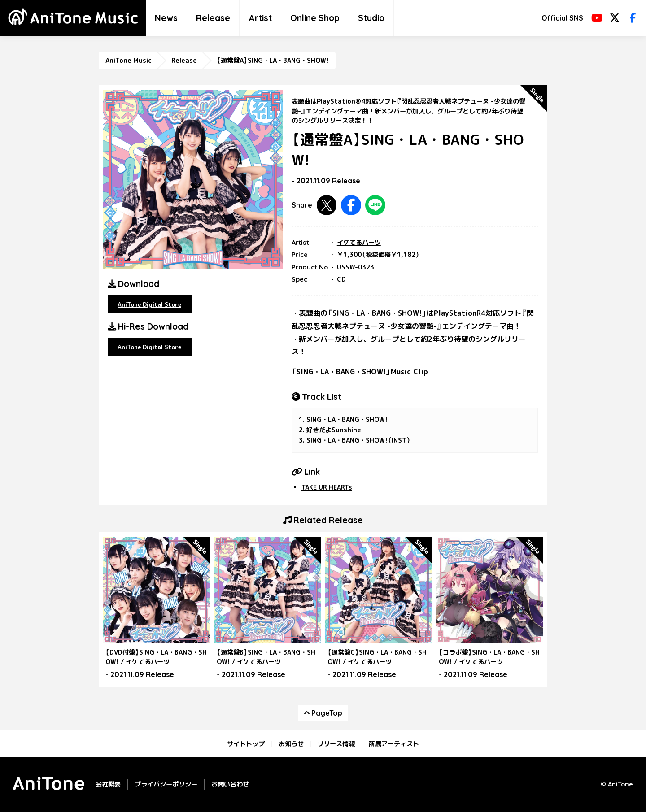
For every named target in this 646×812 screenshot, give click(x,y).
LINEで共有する (375, 205)
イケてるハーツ (359, 243)
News (166, 18)
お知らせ (291, 744)
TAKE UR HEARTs (327, 487)
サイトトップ (246, 744)
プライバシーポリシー (166, 784)
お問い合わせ (230, 784)
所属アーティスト (394, 744)
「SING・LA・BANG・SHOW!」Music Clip (360, 372)
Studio (371, 18)
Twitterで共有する (327, 205)
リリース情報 (336, 744)
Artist (260, 18)
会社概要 (108, 784)
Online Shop (315, 18)
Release (213, 18)
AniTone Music (129, 61)
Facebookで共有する (351, 205)
